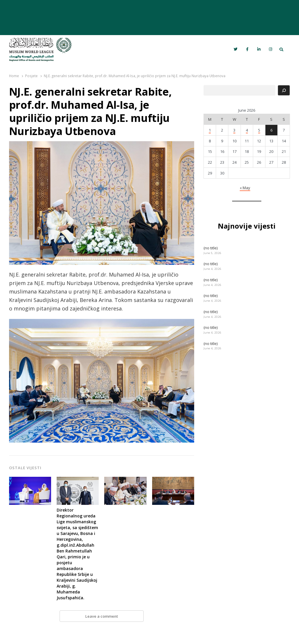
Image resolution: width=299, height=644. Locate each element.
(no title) (211, 248)
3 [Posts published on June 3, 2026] (234, 130)
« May (245, 188)
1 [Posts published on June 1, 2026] (210, 130)
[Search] (284, 90)
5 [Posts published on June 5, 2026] (259, 130)
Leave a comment (102, 616)
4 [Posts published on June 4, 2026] (247, 130)
